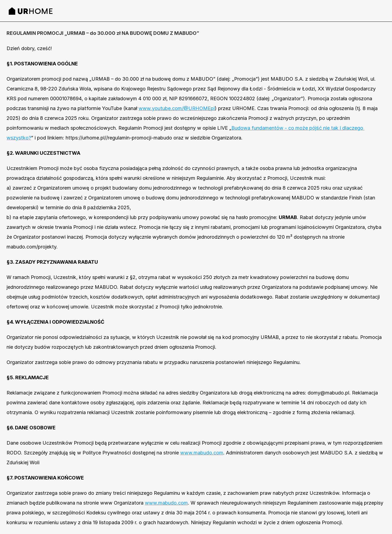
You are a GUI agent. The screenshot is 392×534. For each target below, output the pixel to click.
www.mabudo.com (202, 453)
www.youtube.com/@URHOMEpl (177, 108)
